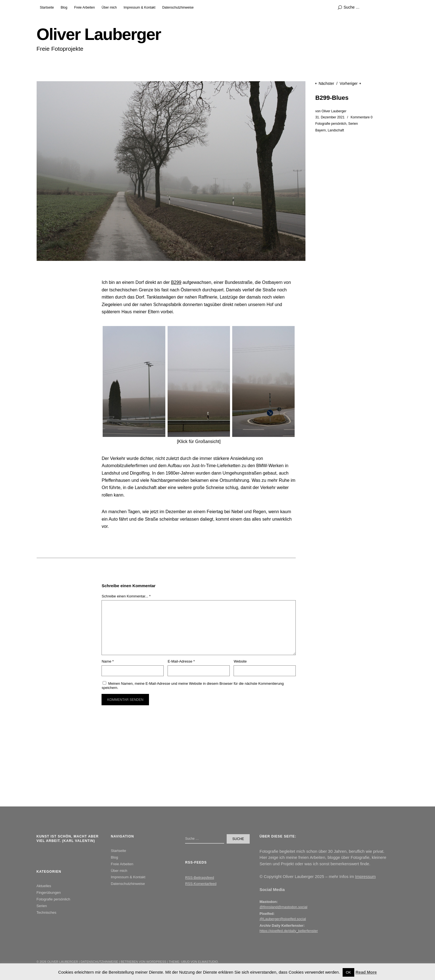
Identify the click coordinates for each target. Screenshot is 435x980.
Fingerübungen (49, 893)
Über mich (109, 7)
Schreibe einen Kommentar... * (126, 596)
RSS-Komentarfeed (201, 884)
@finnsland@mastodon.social (284, 907)
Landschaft (336, 130)
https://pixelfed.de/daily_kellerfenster (289, 931)
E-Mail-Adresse (181, 661)
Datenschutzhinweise (178, 7)
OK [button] (349, 972)
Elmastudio (208, 962)
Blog (64, 7)
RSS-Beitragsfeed (199, 878)
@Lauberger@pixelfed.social (283, 919)
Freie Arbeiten (84, 7)
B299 (176, 282)
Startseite (47, 7)
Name (108, 661)
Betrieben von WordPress (143, 962)
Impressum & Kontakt (139, 7)
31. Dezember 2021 (330, 117)
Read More (366, 972)
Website (240, 661)
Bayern (320, 130)
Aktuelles (44, 886)
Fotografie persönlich (331, 124)
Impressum (365, 876)
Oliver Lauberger (99, 34)
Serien (353, 124)
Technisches (47, 912)
